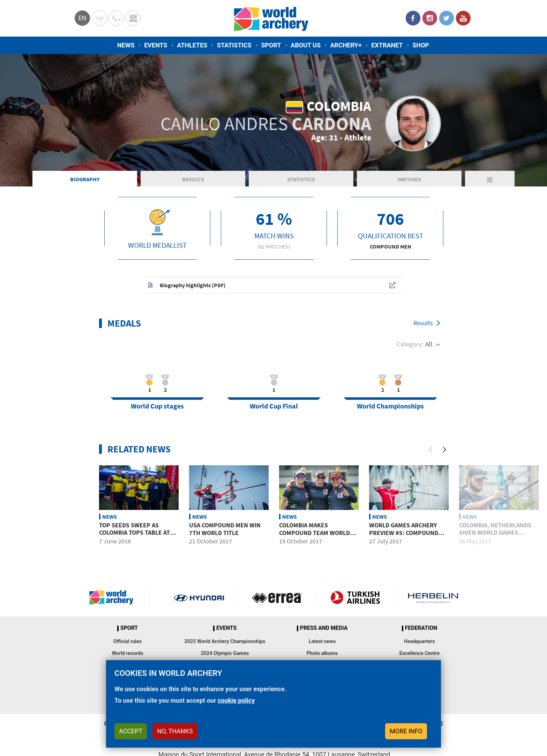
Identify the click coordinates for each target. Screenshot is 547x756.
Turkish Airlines (355, 597)
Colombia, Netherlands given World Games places (495, 533)
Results (193, 179)
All (429, 344)
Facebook (413, 18)
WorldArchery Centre (133, 18)
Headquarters (419, 642)
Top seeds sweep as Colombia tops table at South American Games (134, 533)
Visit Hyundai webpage (199, 597)
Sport (271, 45)
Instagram (430, 18)
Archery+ (346, 45)
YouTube (463, 18)
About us (306, 45)
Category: (410, 344)
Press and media (324, 628)
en (82, 18)
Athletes (192, 45)
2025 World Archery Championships (225, 642)
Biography (85, 179)
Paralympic (116, 18)
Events (156, 45)
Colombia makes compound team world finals (314, 533)
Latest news (322, 642)
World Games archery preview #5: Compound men (404, 533)
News (126, 45)
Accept (131, 731)
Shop (421, 45)
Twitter (447, 18)
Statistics (234, 45)
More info (406, 731)
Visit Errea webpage (277, 597)
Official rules (128, 642)
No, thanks (175, 731)
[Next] (444, 450)
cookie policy (236, 700)
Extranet (387, 45)
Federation (421, 628)
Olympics (99, 18)
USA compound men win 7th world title (225, 529)
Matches (409, 179)
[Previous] (430, 450)
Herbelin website (433, 597)
